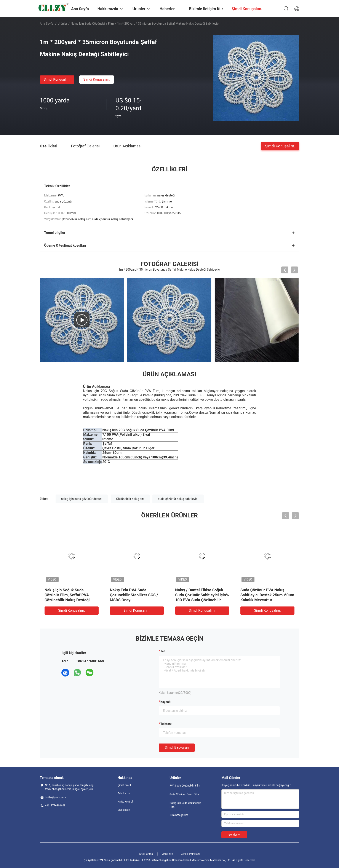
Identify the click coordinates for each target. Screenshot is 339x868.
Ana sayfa (47, 24)
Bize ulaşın (124, 810)
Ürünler (62, 24)
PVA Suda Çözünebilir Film (185, 786)
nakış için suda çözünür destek (82, 499)
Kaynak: (166, 702)
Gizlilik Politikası (190, 854)
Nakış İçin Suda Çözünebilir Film (92, 24)
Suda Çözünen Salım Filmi (185, 794)
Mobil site (167, 854)
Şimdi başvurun (177, 748)
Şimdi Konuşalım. (57, 79)
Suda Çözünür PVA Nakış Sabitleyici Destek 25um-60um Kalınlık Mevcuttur (267, 595)
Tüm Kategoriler (179, 815)
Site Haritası (146, 854)
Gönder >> (234, 835)
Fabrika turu (125, 793)
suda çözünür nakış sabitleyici (178, 499)
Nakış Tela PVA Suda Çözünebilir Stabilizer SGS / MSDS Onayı (134, 595)
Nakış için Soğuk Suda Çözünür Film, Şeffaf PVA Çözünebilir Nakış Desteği (67, 595)
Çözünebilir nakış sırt (130, 499)
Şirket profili (125, 785)
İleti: (163, 651)
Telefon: (166, 724)
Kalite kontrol (125, 802)
